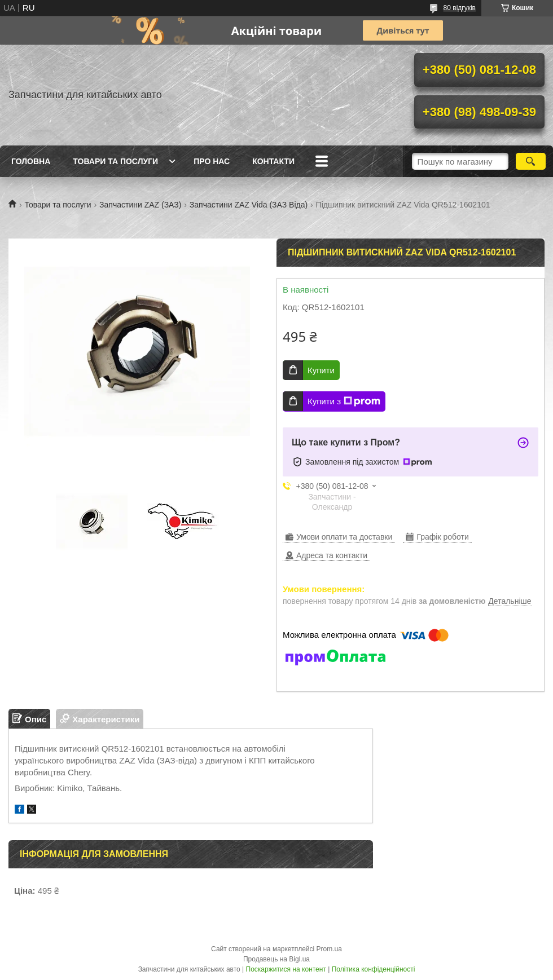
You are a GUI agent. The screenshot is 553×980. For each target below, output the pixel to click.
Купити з (344, 401)
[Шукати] (531, 161)
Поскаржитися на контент (286, 969)
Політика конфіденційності (374, 969)
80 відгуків (460, 8)
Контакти (273, 161)
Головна (31, 161)
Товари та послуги (115, 161)
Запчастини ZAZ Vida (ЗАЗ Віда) (249, 205)
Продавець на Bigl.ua (276, 959)
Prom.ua (329, 949)
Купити (321, 370)
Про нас (212, 161)
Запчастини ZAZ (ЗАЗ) (140, 205)
